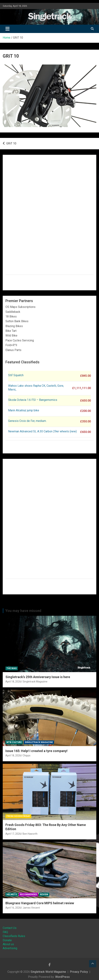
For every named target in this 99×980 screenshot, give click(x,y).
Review (44, 894)
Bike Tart (11, 331)
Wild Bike (11, 336)
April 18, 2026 (13, 682)
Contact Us (10, 928)
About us (8, 944)
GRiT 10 (11, 143)
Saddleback (13, 312)
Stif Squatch (16, 375)
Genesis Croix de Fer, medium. (27, 421)
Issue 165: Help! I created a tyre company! (36, 751)
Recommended (28, 894)
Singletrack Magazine (35, 682)
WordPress (62, 977)
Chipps (27, 755)
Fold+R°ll (11, 345)
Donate (7, 940)
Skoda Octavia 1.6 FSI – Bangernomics (33, 400)
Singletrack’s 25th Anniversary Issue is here (38, 677)
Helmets (12, 894)
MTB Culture (14, 742)
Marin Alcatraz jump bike (24, 410)
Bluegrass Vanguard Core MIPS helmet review (40, 903)
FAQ (5, 932)
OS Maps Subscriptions (20, 307)
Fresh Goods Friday (18, 816)
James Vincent (31, 908)
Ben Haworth (30, 834)
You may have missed (23, 611)
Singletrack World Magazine (48, 972)
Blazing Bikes (14, 326)
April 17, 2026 (13, 834)
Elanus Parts (13, 350)
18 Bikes (11, 316)
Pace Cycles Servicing (20, 340)
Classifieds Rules (14, 936)
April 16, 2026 (13, 908)
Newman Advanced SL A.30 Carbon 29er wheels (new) (42, 431)
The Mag (12, 668)
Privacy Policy (79, 972)
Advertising (10, 948)
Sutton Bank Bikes (17, 321)
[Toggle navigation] (8, 29)
